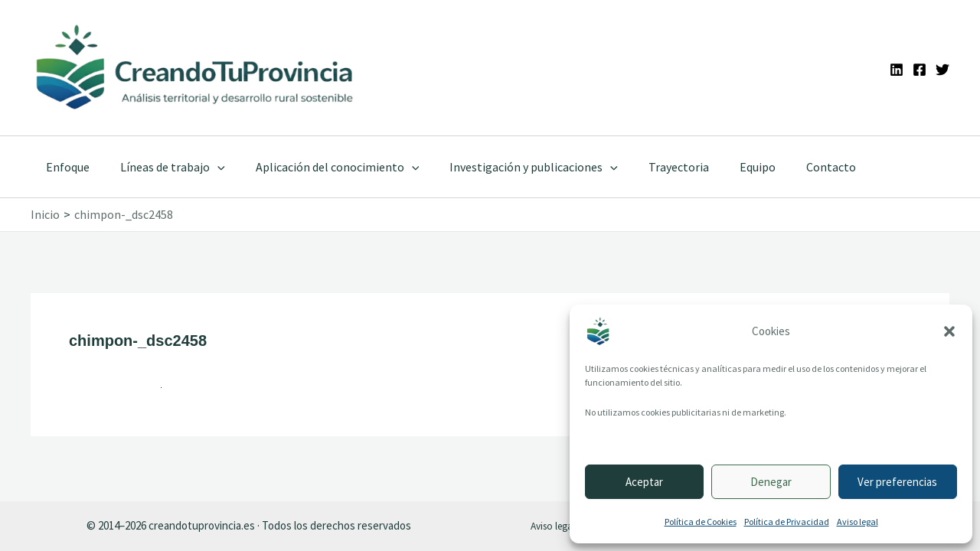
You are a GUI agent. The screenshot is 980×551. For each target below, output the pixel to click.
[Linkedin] (897, 70)
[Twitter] (942, 70)
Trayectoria (651, 167)
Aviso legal (857, 522)
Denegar (771, 482)
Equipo (724, 167)
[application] (208, 167)
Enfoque (65, 167)
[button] (949, 331)
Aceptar (644, 482)
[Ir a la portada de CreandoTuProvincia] (196, 68)
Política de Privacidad (787, 522)
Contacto (791, 167)
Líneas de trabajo (163, 167)
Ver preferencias (897, 482)
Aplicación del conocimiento (322, 167)
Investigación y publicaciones (512, 167)
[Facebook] (920, 70)
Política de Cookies (701, 522)
